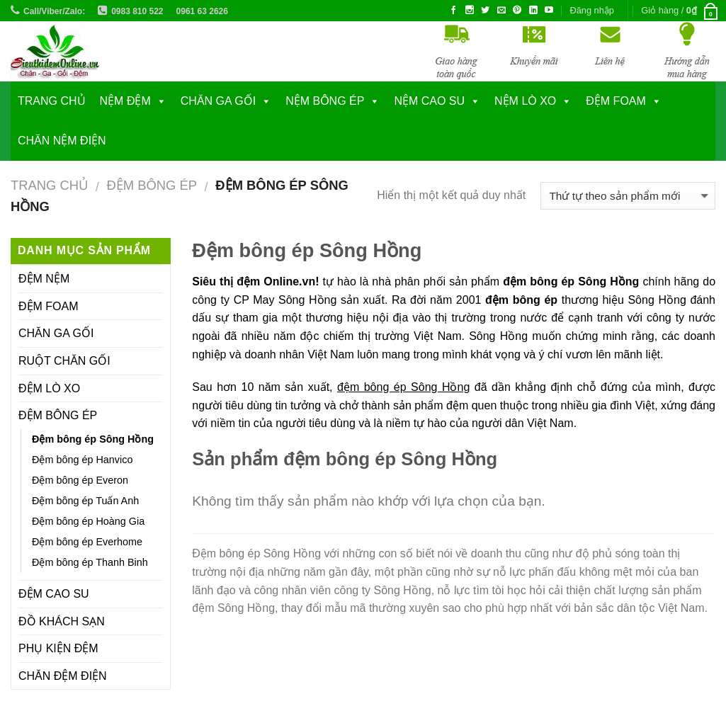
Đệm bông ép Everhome (87, 542)
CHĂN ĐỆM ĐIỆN (63, 676)
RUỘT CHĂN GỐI (64, 361)
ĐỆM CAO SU (54, 594)
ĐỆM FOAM (49, 306)
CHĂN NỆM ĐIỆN (62, 141)
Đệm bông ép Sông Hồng (93, 439)
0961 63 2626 (202, 11)
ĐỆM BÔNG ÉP (152, 185)
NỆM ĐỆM (125, 101)
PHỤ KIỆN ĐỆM (58, 648)
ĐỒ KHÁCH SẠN (62, 621)
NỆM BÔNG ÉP (325, 101)
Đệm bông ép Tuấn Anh (85, 501)
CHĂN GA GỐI (218, 101)
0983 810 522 (137, 11)
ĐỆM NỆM (44, 279)
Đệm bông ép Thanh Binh (90, 562)
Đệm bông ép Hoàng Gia (88, 521)
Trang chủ (52, 101)
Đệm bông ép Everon (80, 480)
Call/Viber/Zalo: (54, 11)
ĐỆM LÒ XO (49, 388)
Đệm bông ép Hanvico (82, 460)
